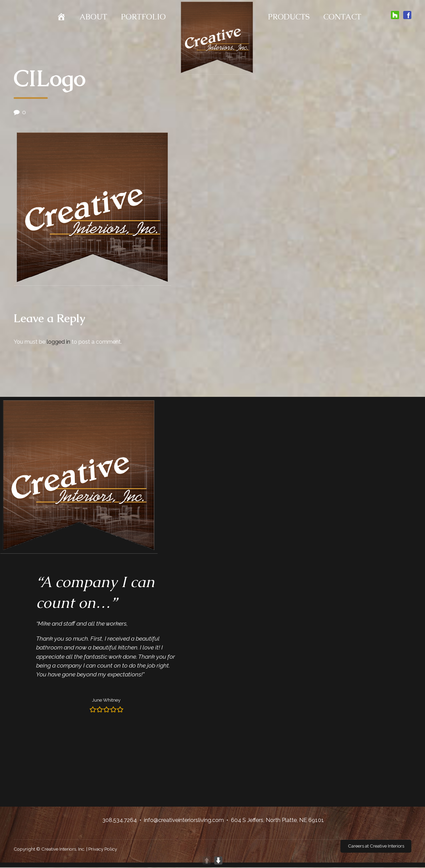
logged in (58, 342)
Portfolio (143, 17)
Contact (342, 17)
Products (289, 17)
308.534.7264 (120, 820)
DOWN (218, 860)
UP (207, 860)
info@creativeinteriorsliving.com (184, 820)
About (93, 17)
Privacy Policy (103, 849)
